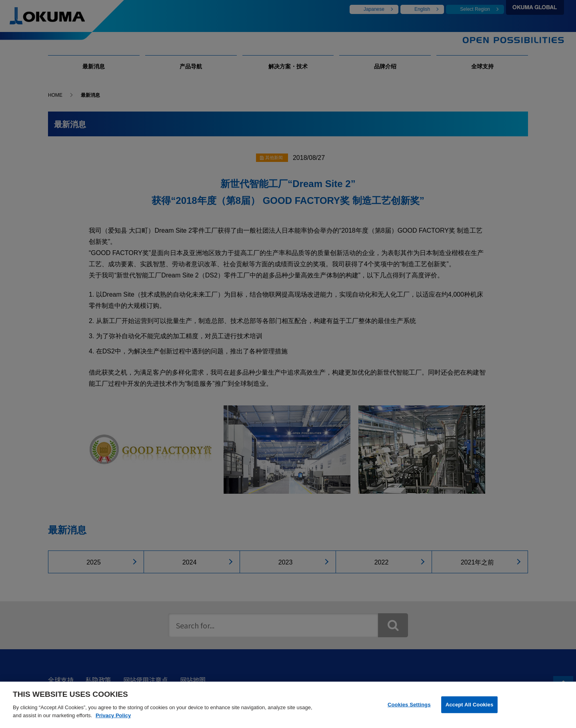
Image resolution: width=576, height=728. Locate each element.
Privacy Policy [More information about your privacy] (113, 721)
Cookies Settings (409, 709)
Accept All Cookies (470, 709)
